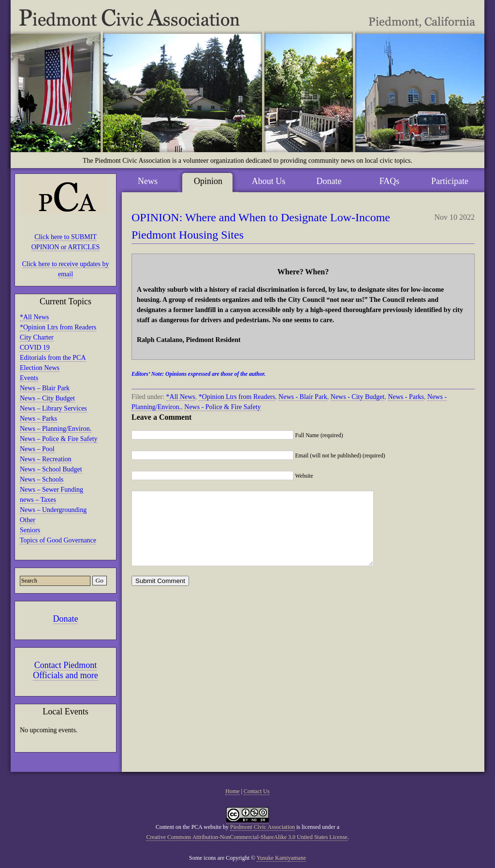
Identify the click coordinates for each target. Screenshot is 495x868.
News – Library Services (53, 408)
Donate (66, 619)
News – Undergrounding (53, 510)
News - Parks (406, 397)
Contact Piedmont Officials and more (66, 670)
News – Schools (42, 479)
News (148, 181)
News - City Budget (358, 397)
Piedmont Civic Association (262, 827)
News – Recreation (46, 459)
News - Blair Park (303, 397)
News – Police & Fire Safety (59, 439)
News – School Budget (51, 469)
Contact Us (257, 791)
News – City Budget (47, 398)
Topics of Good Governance (58, 540)
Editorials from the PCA (53, 358)
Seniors (30, 530)
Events (29, 378)
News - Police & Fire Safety (222, 407)
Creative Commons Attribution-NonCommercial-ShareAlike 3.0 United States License (247, 837)
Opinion (208, 181)
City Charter (37, 337)
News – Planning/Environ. (56, 429)
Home (232, 791)
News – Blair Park (45, 388)
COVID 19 (35, 348)
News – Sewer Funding (51, 490)
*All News (34, 317)
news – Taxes (38, 500)
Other (28, 520)
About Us (269, 181)
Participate (450, 181)
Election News (40, 368)
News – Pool (37, 449)
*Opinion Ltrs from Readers (58, 327)
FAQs (390, 181)
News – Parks (38, 419)
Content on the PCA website (189, 827)
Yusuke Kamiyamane (281, 858)
